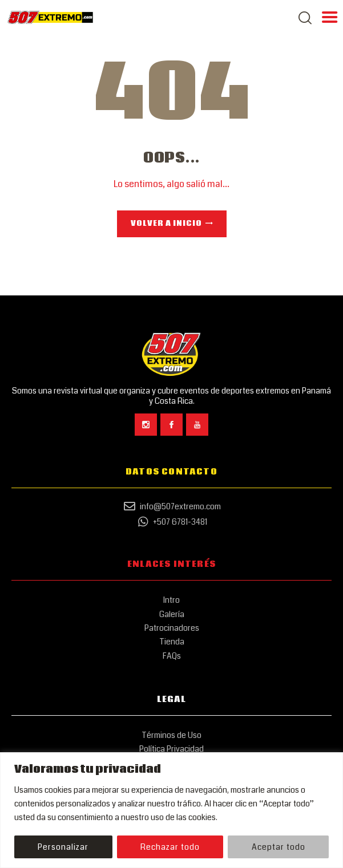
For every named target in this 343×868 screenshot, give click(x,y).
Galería (172, 614)
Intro (172, 600)
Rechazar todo (170, 847)
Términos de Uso (172, 735)
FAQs (172, 656)
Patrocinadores (172, 628)
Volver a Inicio (166, 224)
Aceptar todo (279, 847)
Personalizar (63, 847)
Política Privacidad (172, 749)
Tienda (172, 642)
